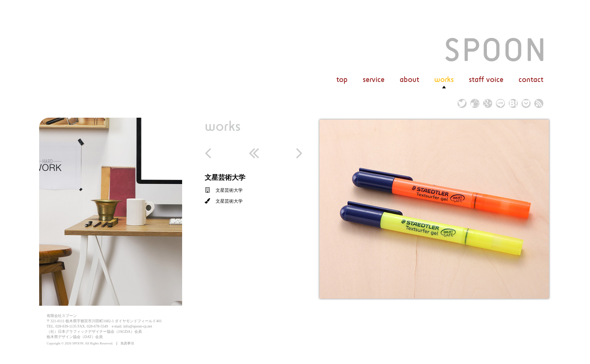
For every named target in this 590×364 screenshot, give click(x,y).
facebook (475, 103)
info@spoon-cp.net (138, 326)
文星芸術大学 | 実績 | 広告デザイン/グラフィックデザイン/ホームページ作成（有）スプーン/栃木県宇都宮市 (494, 50)
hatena (513, 103)
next (293, 153)
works (223, 126)
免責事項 (127, 344)
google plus (488, 103)
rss (539, 103)
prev (214, 153)
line (500, 103)
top (342, 80)
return (254, 153)
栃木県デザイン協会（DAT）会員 (75, 337)
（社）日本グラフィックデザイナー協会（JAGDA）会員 (94, 331)
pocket (526, 103)
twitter (462, 103)
